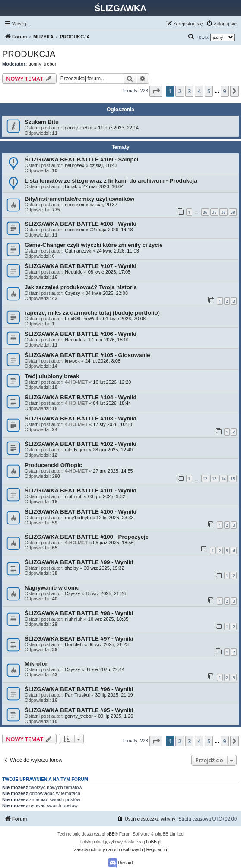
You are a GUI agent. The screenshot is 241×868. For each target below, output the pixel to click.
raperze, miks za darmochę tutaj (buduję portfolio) (92, 313)
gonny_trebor (43, 64)
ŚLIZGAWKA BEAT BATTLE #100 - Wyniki (81, 512)
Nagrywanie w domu (52, 588)
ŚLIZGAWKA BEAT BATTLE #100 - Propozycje (87, 537)
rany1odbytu (78, 518)
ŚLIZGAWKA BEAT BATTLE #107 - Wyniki (81, 266)
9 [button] (225, 91)
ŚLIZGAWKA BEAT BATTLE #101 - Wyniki (81, 491)
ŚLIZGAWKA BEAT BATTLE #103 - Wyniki (81, 418)
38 (223, 212)
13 (214, 478)
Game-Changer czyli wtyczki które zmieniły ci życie (94, 245)
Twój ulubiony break (52, 376)
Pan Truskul (77, 695)
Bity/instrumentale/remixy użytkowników (79, 199)
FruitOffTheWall (81, 319)
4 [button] (199, 91)
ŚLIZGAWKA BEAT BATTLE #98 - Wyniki (79, 613)
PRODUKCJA (29, 54)
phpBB (108, 834)
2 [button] (179, 91)
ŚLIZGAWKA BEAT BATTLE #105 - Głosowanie (87, 355)
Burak (71, 186)
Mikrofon (37, 664)
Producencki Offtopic (53, 465)
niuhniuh (74, 496)
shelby (72, 568)
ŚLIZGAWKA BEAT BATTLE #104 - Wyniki (81, 397)
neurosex (75, 165)
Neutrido (74, 272)
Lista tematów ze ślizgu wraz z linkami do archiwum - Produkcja (111, 181)
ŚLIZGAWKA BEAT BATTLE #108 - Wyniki (81, 224)
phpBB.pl (153, 842)
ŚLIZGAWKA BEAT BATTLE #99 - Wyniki (79, 562)
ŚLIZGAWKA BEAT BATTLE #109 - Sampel (82, 159)
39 (233, 212)
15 (233, 478)
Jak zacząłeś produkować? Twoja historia (81, 287)
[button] (156, 91)
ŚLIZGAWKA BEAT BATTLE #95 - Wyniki (79, 710)
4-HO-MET (76, 382)
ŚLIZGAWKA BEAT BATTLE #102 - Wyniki (81, 444)
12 (205, 478)
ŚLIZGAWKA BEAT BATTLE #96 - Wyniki (79, 689)
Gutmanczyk (78, 251)
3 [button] (189, 91)
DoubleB (74, 644)
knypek (72, 361)
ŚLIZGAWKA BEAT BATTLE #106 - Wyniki (81, 334)
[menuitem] (221, 24)
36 (205, 212)
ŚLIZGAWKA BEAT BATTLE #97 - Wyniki (79, 639)
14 (223, 478)
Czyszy (72, 293)
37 (214, 212)
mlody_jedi (76, 450)
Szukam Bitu (42, 122)
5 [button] (209, 91)
